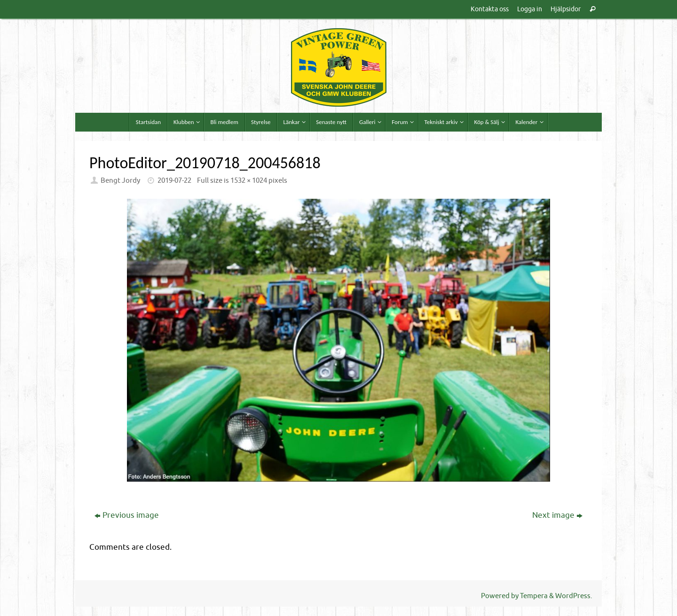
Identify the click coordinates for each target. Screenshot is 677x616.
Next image (557, 515)
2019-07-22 (174, 180)
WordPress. (574, 596)
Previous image (127, 515)
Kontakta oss (490, 9)
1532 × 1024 (249, 180)
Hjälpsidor (566, 9)
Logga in (530, 9)
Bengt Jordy (120, 180)
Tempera (534, 596)
